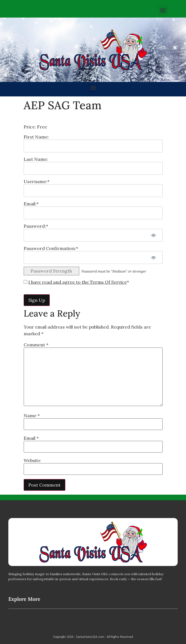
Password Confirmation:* (51, 248)
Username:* (37, 181)
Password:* (36, 226)
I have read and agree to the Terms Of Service (78, 282)
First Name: (36, 137)
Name (32, 415)
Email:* (31, 204)
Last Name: (36, 159)
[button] (163, 10)
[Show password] (154, 235)
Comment (36, 345)
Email (31, 438)
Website (32, 460)
